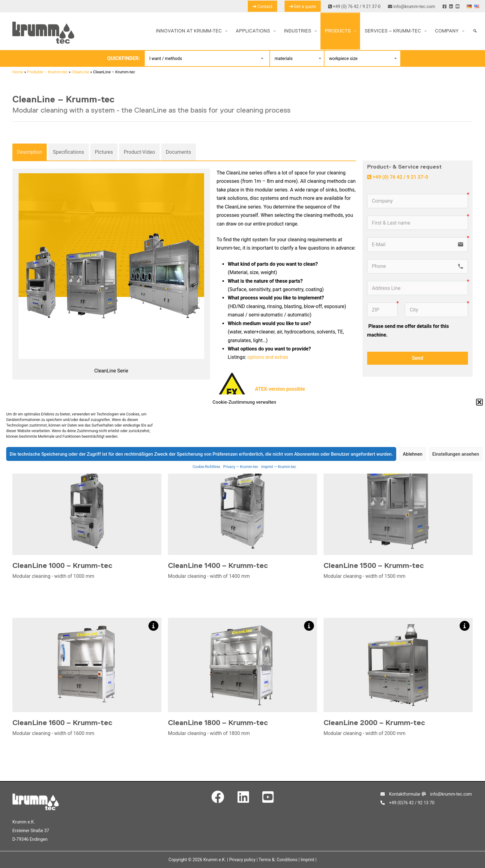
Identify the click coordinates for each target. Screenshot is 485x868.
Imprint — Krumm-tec (279, 467)
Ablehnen (412, 454)
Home (18, 72)
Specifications (69, 152)
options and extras (268, 357)
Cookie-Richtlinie (206, 467)
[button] (479, 402)
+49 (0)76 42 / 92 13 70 (407, 803)
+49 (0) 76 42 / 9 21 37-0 (354, 6)
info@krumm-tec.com (412, 6)
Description (30, 152)
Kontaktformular (400, 794)
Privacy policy (242, 860)
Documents (178, 152)
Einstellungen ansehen (456, 454)
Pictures (104, 152)
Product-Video (139, 152)
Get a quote (303, 6)
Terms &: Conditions (278, 860)
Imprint (307, 860)
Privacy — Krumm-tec (241, 467)
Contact (262, 6)
